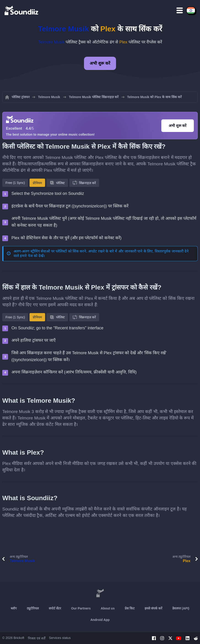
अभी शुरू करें (100, 63)
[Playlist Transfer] (22, 10)
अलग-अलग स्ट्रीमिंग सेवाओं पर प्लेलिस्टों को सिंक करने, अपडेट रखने (59, 251)
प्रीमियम (37, 183)
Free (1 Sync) (15, 183)
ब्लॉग (14, 608)
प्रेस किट (130, 608)
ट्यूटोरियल (33, 608)
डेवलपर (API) (181, 608)
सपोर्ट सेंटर (55, 608)
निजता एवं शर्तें (37, 638)
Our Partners (81, 608)
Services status (60, 638)
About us (108, 608)
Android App (100, 620)
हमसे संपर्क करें (153, 608)
